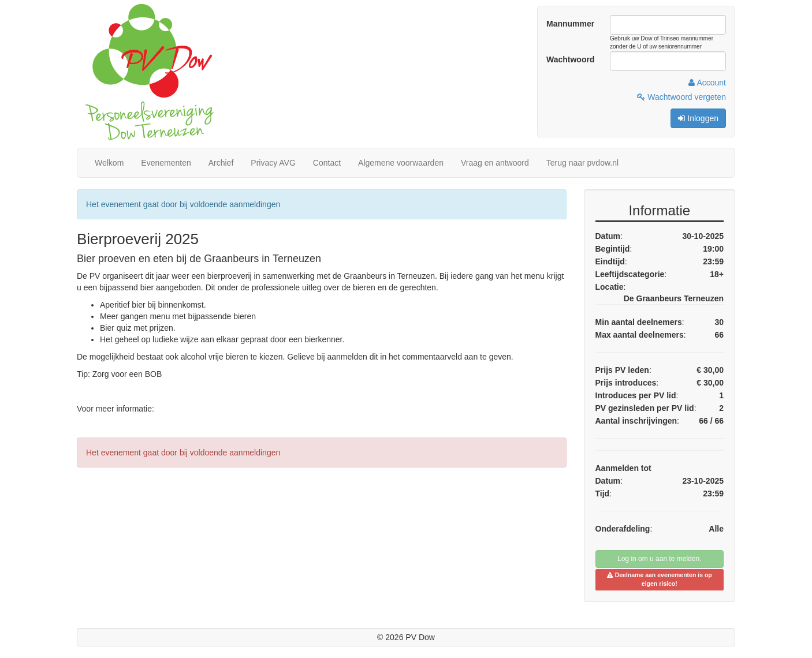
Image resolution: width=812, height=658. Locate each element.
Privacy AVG (273, 163)
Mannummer (570, 24)
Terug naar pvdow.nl (582, 163)
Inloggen (698, 118)
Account (707, 83)
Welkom (109, 163)
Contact (327, 163)
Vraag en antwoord (495, 163)
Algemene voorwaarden (401, 163)
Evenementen (166, 163)
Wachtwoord (570, 59)
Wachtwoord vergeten (681, 97)
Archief (221, 163)
